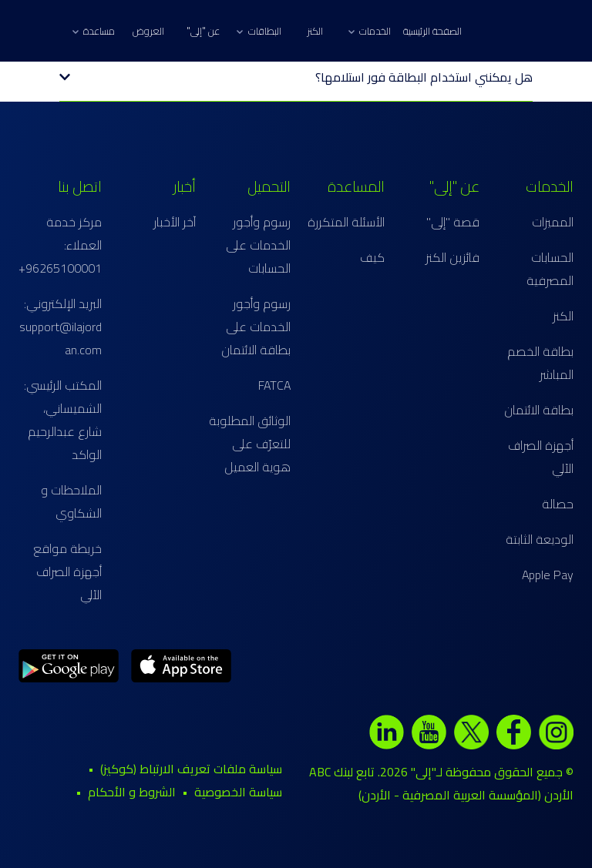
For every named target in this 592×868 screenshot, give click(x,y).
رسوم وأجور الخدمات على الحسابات (258, 245)
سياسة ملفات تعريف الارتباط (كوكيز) (191, 769)
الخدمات (370, 31)
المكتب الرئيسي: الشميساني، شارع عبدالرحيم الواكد (63, 420)
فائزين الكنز (452, 257)
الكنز (315, 31)
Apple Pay (548, 575)
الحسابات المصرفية (550, 269)
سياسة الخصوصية (238, 792)
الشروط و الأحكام (132, 792)
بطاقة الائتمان (539, 410)
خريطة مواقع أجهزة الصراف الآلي (67, 571)
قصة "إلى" (453, 222)
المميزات (553, 222)
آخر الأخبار (175, 222)
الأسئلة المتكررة (346, 222)
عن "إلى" (203, 31)
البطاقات (259, 31)
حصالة (558, 504)
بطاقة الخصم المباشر (540, 363)
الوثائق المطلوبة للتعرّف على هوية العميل (250, 444)
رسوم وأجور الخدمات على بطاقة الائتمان (256, 327)
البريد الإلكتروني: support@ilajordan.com (61, 327)
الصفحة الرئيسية (432, 31)
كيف (372, 257)
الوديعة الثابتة (540, 539)
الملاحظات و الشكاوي (71, 501)
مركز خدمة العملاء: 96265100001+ (60, 245)
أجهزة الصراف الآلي (541, 457)
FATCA (274, 385)
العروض (148, 31)
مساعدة (94, 31)
